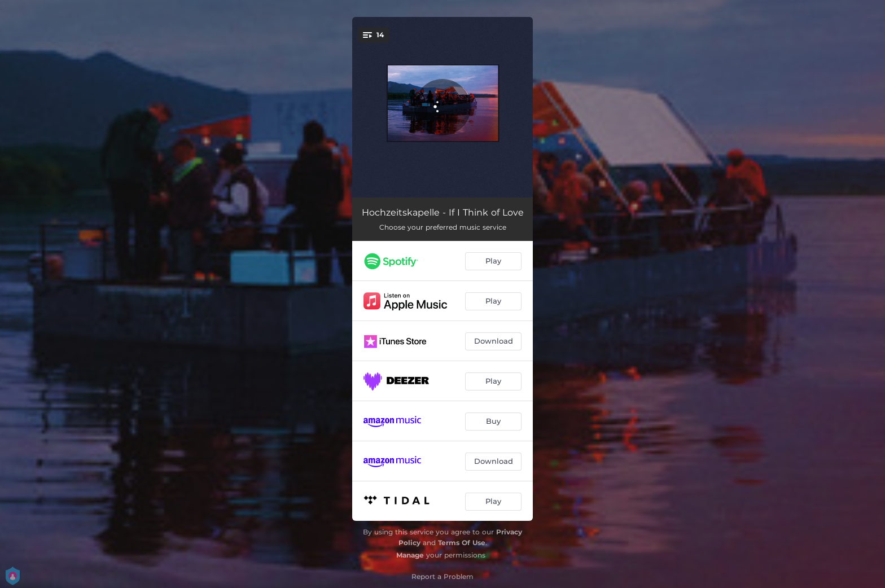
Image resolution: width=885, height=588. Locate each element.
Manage (410, 555)
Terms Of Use (462, 543)
